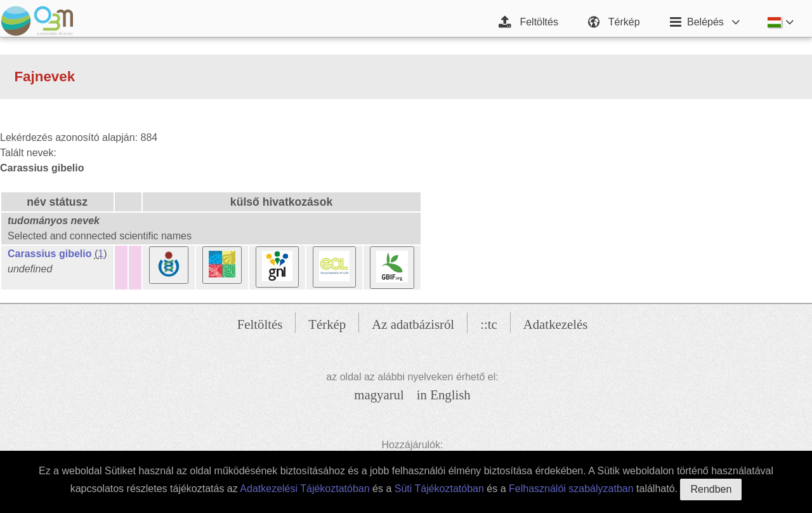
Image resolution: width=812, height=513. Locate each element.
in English (444, 395)
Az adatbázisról (413, 324)
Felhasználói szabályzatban (571, 489)
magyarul (379, 395)
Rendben (711, 489)
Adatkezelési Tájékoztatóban (304, 489)
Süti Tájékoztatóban (439, 489)
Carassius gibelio (50, 254)
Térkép (327, 324)
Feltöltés (260, 324)
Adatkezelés (556, 324)
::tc (489, 324)
